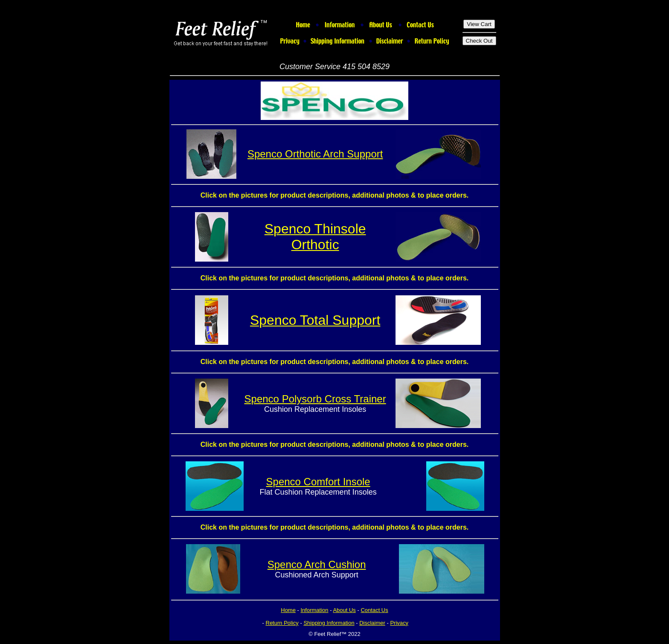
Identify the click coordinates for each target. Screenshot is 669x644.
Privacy (399, 623)
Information (315, 610)
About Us (344, 610)
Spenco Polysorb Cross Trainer (315, 399)
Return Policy (282, 623)
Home (288, 610)
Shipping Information (329, 623)
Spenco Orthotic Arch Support (315, 154)
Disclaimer (372, 623)
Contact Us (374, 610)
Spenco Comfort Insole (318, 482)
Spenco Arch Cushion (317, 564)
